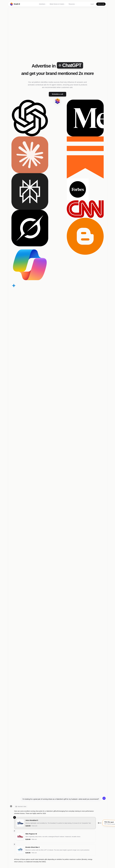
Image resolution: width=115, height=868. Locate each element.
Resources (73, 4)
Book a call (101, 4)
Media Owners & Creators (58, 4)
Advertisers (43, 4)
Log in (92, 4)
